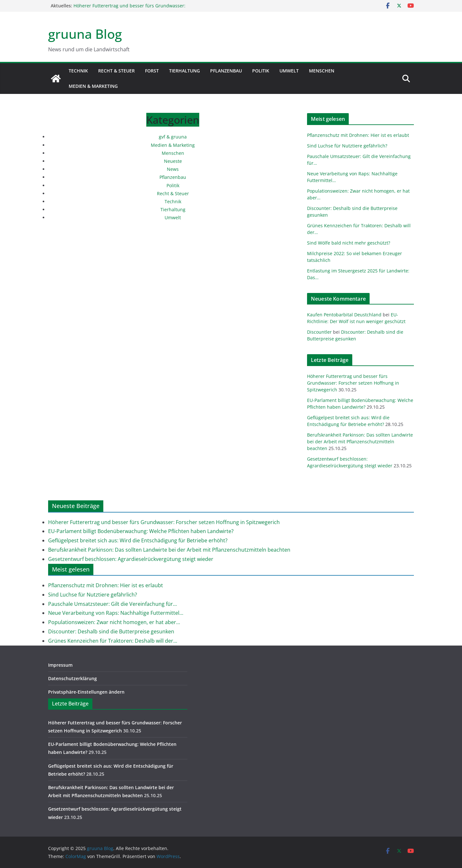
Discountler (319, 332)
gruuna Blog (85, 34)
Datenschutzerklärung (73, 678)
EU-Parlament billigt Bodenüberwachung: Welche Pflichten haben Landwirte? (141, 531)
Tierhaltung (184, 71)
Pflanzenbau (226, 71)
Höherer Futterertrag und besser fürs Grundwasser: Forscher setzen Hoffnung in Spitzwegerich (129, 9)
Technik (78, 71)
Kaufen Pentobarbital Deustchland (344, 315)
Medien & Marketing (93, 86)
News (173, 169)
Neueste (173, 161)
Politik (261, 71)
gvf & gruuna (173, 137)
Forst (152, 71)
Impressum (60, 665)
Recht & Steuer (116, 71)
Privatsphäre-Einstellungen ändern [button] (86, 692)
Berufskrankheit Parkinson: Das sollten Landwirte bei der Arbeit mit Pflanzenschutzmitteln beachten (360, 442)
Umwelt (289, 71)
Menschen (322, 71)
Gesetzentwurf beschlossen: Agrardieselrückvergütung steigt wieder (131, 559)
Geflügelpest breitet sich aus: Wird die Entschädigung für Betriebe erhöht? (138, 540)
